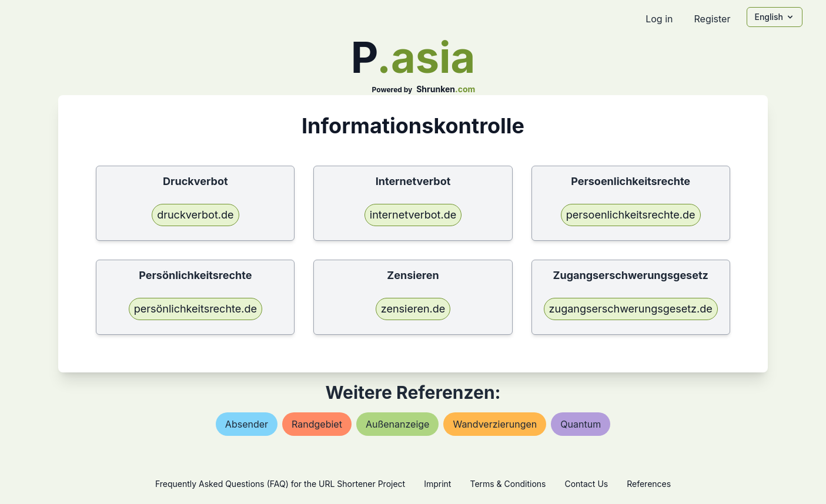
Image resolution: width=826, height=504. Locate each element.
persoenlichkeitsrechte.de (631, 215)
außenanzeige (398, 424)
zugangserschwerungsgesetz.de (631, 309)
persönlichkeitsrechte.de (195, 309)
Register (712, 19)
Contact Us (586, 484)
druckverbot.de (195, 215)
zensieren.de (413, 309)
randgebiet (317, 424)
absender (247, 424)
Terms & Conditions (508, 484)
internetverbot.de (413, 215)
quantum (581, 424)
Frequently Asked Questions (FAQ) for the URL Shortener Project (280, 484)
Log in (659, 19)
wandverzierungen (495, 424)
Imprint (437, 484)
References (649, 484)
